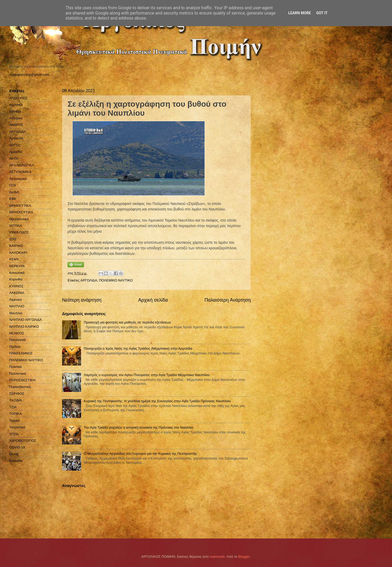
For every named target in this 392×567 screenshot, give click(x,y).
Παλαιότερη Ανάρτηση (228, 300)
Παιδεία (15, 347)
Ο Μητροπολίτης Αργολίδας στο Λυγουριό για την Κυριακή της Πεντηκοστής (140, 454)
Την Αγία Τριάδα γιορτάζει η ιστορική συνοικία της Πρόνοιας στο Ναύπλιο (138, 427)
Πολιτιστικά (18, 374)
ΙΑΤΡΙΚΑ (16, 226)
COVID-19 (17, 447)
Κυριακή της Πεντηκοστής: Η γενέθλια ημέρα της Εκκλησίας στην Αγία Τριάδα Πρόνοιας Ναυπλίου (157, 401)
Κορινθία (16, 279)
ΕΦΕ (13, 199)
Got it (322, 13)
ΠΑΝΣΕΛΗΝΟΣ (21, 353)
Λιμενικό (15, 300)
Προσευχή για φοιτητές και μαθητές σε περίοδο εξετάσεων (127, 322)
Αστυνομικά (18, 179)
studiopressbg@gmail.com (29, 75)
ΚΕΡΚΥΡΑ (17, 266)
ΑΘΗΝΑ (15, 112)
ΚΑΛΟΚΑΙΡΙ (18, 253)
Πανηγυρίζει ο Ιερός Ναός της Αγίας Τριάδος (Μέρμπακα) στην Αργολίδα (138, 348)
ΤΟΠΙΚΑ (16, 414)
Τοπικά (14, 421)
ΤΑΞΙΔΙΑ (16, 400)
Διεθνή (14, 192)
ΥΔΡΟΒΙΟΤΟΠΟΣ (23, 441)
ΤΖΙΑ (13, 407)
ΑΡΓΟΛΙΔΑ (89, 280)
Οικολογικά (18, 340)
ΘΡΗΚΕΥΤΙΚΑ (20, 206)
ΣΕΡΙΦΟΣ (17, 394)
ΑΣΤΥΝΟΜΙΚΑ (20, 172)
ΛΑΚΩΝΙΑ (17, 293)
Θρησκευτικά (19, 219)
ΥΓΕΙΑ (14, 434)
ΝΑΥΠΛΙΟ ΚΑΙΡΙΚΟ (24, 327)
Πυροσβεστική (20, 387)
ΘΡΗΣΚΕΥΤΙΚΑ (21, 212)
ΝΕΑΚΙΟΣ (17, 333)
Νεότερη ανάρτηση (82, 300)
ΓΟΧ (13, 185)
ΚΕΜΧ (14, 259)
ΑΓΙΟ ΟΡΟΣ (18, 98)
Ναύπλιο (16, 313)
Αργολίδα (16, 138)
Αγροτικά (16, 105)
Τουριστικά (17, 427)
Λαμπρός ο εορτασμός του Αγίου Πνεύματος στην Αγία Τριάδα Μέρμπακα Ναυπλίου (147, 375)
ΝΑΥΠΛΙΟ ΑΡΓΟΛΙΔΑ (25, 320)
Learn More (300, 13)
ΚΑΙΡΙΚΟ (16, 246)
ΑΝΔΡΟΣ (16, 125)
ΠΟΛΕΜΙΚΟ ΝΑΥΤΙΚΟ (116, 280)
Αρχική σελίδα (153, 300)
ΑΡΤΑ (14, 159)
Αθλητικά (16, 118)
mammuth (217, 557)
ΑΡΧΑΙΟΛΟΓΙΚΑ (22, 165)
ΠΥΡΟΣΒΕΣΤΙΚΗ (22, 380)
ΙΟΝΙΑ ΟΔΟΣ (19, 232)
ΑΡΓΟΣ (15, 145)
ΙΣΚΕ (13, 239)
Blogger (244, 557)
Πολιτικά (15, 367)
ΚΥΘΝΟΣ (16, 286)
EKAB (14, 454)
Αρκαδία (15, 152)
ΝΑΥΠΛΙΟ (17, 306)
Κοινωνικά (17, 273)
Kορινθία (16, 461)
